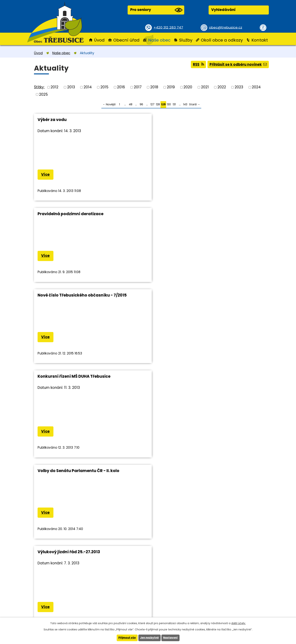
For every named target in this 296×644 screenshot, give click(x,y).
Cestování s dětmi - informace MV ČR (229, 312)
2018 (154, 87)
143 (185, 104)
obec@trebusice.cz (226, 27)
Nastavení (171, 638)
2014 (88, 87)
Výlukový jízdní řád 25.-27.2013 (229, 214)
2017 (138, 87)
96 (141, 104)
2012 (54, 87)
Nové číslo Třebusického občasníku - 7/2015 (222, 122)
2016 (121, 87)
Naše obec (159, 40)
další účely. (239, 623)
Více (46, 175)
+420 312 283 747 (169, 27)
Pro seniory (156, 10)
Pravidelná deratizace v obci (67, 310)
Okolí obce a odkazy (222, 40)
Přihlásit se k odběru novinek (237, 65)
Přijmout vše (126, 638)
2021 (205, 87)
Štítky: (39, 87)
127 (152, 104)
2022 (222, 87)
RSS (196, 65)
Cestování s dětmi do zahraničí (149, 310)
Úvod (99, 40)
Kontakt (260, 40)
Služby (186, 40)
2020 (188, 87)
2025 (43, 94)
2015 (104, 87)
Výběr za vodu (52, 120)
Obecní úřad (126, 40)
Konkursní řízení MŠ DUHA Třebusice (64, 217)
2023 (239, 87)
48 (131, 104)
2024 (256, 87)
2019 (171, 87)
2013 (71, 87)
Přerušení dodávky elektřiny (66, 392)
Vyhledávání (223, 10)
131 (174, 104)
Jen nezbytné (149, 638)
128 (158, 104)
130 (169, 104)
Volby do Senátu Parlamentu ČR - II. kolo (150, 217)
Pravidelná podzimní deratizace (150, 120)
